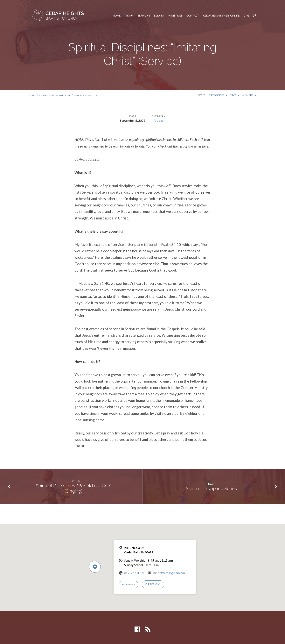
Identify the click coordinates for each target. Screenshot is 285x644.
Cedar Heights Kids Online (219, 15)
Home (108, 15)
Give (247, 15)
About (121, 15)
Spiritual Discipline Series (212, 488)
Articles (83, 95)
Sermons (137, 15)
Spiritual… (99, 95)
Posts (202, 95)
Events (152, 15)
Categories (218, 95)
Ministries (170, 15)
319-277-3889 (134, 573)
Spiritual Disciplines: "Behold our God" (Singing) (73, 488)
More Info (129, 584)
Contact (188, 15)
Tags (235, 95)
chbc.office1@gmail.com (169, 573)
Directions (155, 584)
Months (249, 95)
